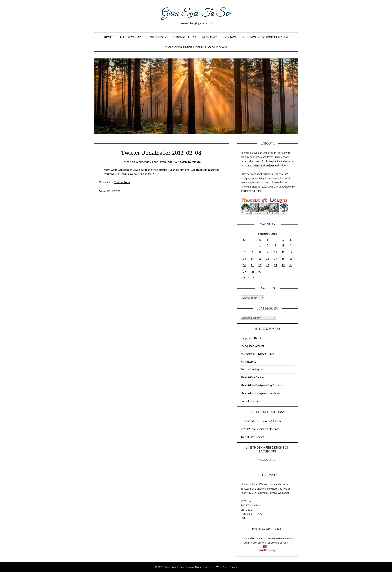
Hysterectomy (130, 37)
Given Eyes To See (196, 14)
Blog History (157, 37)
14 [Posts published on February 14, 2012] (252, 259)
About (108, 37)
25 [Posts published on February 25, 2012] (283, 265)
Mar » (251, 277)
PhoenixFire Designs (253, 377)
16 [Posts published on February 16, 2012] (268, 259)
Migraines (210, 37)
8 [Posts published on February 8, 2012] (260, 252)
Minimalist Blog (208, 567)
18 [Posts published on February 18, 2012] (283, 259)
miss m (196, 162)
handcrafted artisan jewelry (262, 165)
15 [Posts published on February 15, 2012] (260, 259)
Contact (230, 37)
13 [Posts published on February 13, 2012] (244, 259)
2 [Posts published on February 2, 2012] (268, 245)
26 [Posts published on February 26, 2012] (291, 265)
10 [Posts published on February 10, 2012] (275, 252)
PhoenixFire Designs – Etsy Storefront (263, 385)
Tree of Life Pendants (253, 437)
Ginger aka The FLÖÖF (254, 338)
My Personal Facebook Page (257, 354)
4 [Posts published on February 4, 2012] (283, 245)
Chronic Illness (184, 37)
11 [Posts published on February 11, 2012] (283, 252)
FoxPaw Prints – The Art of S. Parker (262, 421)
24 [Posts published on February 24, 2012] (275, 265)
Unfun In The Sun (250, 401)
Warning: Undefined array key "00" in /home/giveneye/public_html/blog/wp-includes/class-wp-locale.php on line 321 (252, 297)
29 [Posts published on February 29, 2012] (260, 272)
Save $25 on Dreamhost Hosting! (260, 429)
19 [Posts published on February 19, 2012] (291, 259)
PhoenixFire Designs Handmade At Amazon (196, 46)
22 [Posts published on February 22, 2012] (260, 265)
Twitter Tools (122, 182)
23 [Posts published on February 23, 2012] (268, 265)
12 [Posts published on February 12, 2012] (291, 252)
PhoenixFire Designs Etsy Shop (266, 37)
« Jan (243, 277)
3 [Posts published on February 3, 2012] (275, 245)
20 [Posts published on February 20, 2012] (244, 265)
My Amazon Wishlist (252, 346)
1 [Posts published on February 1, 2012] (260, 245)
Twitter (116, 190)
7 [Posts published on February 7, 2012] (252, 252)
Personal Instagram (252, 369)
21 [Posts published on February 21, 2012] (252, 265)
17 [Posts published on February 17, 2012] (275, 259)
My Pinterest (248, 362)
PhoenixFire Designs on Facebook (260, 393)
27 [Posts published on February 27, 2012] (244, 272)
